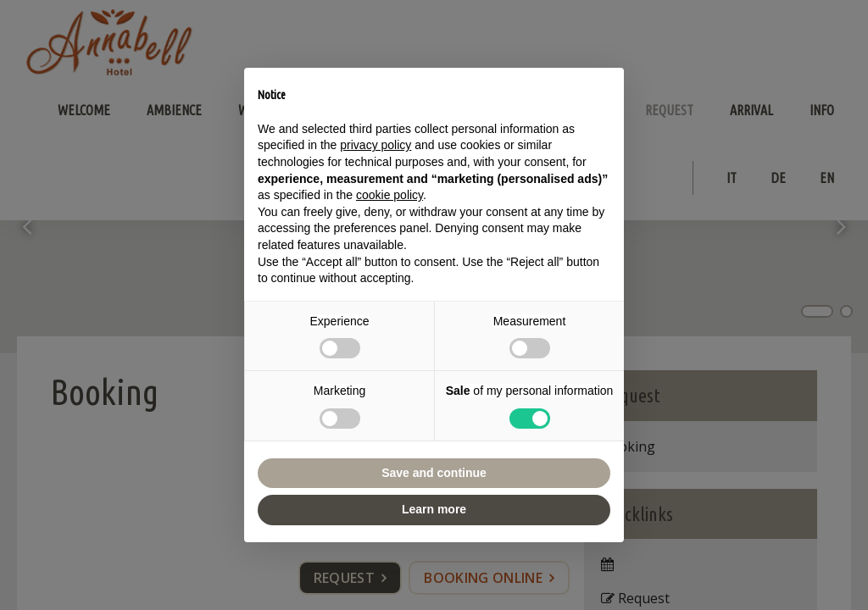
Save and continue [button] (434, 473)
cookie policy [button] (389, 195)
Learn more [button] (434, 509)
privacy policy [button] (376, 145)
